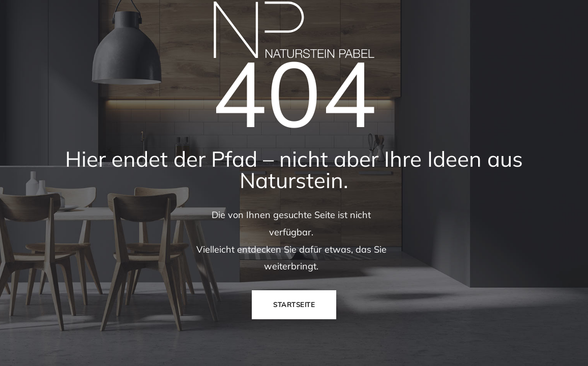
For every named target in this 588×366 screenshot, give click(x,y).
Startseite (294, 304)
